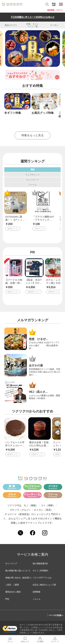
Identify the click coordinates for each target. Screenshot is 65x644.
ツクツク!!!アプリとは (42, 578)
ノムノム (36, 599)
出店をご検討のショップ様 (44, 585)
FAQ (7, 599)
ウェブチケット (33, 175)
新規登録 (51, 10)
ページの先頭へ (55, 615)
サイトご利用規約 (40, 571)
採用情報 (36, 592)
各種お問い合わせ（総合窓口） (19, 578)
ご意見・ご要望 (12, 585)
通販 (33, 169)
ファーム (33, 185)
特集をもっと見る (33, 135)
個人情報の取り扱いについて (18, 571)
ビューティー (33, 180)
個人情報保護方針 (40, 564)
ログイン (60, 10)
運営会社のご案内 (13, 592)
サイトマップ (11, 564)
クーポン (54, 25)
